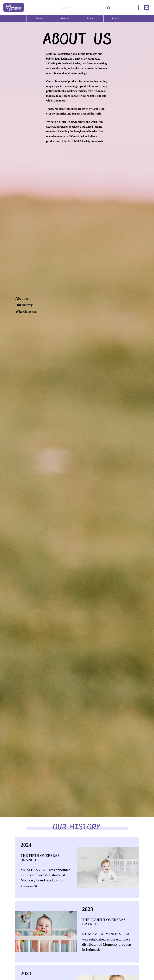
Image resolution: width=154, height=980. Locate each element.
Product (91, 18)
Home (39, 18)
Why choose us (26, 311)
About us (65, 18)
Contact (116, 18)
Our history (24, 305)
